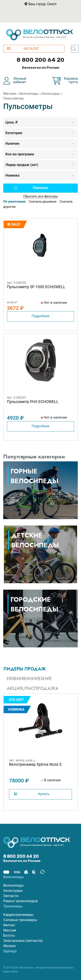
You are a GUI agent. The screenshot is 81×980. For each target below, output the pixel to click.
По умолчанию (14, 202)
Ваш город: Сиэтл (42, 4)
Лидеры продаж (25, 669)
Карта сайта (11, 972)
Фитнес (9, 925)
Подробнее (40, 316)
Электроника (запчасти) (23, 941)
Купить (44, 794)
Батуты (9, 935)
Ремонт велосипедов (21, 901)
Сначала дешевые (43, 202)
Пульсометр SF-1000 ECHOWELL (36, 287)
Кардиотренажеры (18, 915)
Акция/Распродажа (33, 688)
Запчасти (11, 896)
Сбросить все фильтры (41, 196)
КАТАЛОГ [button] (23, 49)
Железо (10, 946)
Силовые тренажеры (20, 920)
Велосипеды (29, 94)
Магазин (10, 94)
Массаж (10, 930)
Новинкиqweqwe (29, 679)
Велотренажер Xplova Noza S (35, 764)
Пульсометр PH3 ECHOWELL (33, 402)
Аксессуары (51, 94)
